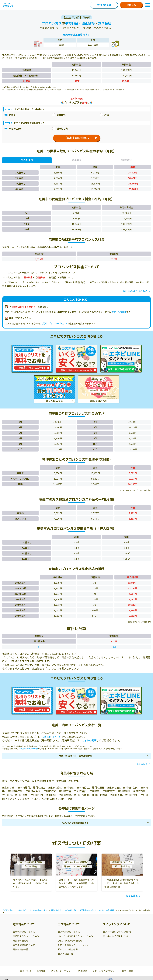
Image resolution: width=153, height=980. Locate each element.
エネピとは (26, 971)
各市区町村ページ (52, 737)
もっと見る (142, 764)
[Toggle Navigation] (148, 5)
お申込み (131, 5)
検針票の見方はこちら (135, 291)
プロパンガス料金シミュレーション (76, 936)
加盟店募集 (128, 971)
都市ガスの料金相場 (68, 949)
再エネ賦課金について (24, 945)
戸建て (10, 115)
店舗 (104, 115)
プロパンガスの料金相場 (70, 941)
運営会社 (41, 971)
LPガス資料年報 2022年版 (28, 749)
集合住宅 (59, 115)
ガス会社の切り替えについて (117, 932)
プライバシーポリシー (62, 971)
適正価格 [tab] (77, 160)
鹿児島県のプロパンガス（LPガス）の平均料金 (97, 910)
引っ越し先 (60, 129)
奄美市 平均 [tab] (27, 160)
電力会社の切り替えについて (117, 936)
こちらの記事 (89, 740)
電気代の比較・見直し (24, 932)
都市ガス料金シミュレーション (73, 945)
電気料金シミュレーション (26, 936)
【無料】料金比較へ (81, 138)
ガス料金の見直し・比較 (38, 910)
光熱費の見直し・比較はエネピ (14, 910)
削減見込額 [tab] (126, 160)
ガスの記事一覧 (66, 954)
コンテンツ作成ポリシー (105, 971)
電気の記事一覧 (21, 949)
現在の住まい (13, 129)
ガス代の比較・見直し (69, 932)
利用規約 (83, 971)
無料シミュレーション (55, 323)
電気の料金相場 (21, 941)
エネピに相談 (119, 312)
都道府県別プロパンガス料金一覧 (63, 910)
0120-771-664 (104, 5)
